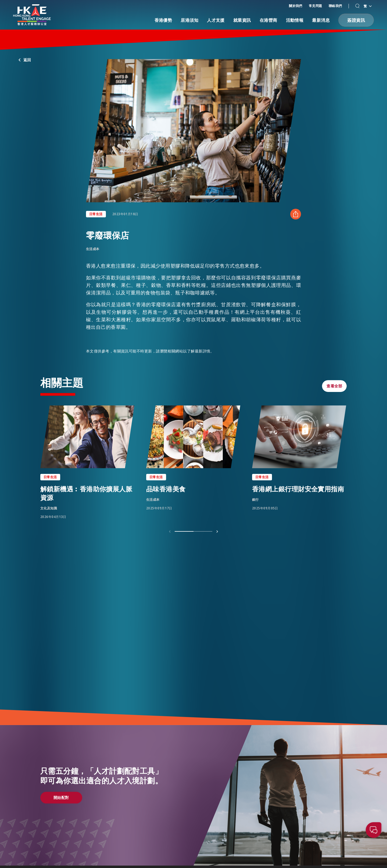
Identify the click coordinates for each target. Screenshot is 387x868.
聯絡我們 (335, 6)
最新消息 (321, 20)
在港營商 (268, 20)
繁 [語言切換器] (368, 6)
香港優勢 (163, 20)
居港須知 (189, 20)
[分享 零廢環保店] (296, 214)
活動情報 (295, 20)
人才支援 (216, 20)
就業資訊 (242, 20)
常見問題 (316, 6)
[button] (357, 6)
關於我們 (296, 6)
